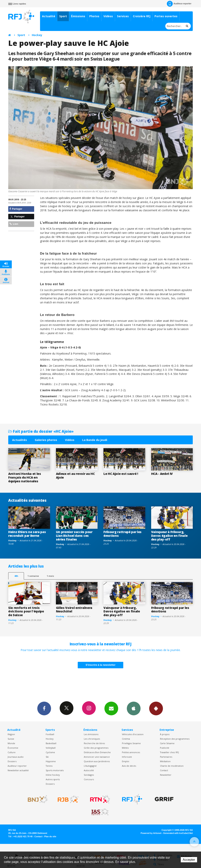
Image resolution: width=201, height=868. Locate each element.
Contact (164, 770)
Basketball (51, 743)
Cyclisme (50, 752)
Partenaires (166, 757)
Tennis (49, 766)
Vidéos (108, 16)
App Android (156, 708)
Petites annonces (131, 752)
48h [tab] (16, 576)
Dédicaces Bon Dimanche (97, 752)
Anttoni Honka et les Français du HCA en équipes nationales (25, 477)
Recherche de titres (94, 743)
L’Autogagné (90, 766)
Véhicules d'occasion (133, 734)
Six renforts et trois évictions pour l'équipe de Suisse (26, 611)
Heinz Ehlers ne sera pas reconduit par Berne (27, 534)
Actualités (20, 440)
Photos (94, 16)
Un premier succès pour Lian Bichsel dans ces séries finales (74, 536)
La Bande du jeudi (95, 440)
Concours (89, 779)
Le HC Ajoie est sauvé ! (121, 474)
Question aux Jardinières (97, 761)
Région (11, 734)
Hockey (37, 35)
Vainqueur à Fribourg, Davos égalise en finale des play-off (169, 536)
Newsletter (166, 775)
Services (123, 16)
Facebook (44, 708)
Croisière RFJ (142, 16)
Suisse (11, 739)
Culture (12, 752)
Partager (16, 209)
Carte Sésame (167, 743)
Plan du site (50, 836)
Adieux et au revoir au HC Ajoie (75, 476)
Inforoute (127, 757)
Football (50, 734)
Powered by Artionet (151, 833)
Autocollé (89, 770)
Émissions (78, 16)
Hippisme (51, 761)
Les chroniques (92, 739)
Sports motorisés (55, 770)
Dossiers (12, 761)
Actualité (49, 16)
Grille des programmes (96, 748)
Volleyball (51, 748)
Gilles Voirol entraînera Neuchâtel (74, 610)
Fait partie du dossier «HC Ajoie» (41, 431)
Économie (13, 748)
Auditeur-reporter (179, 4)
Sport (63, 16)
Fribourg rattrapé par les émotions (122, 534)
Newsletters (111, 708)
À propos (165, 734)
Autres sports (53, 779)
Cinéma (126, 739)
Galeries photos (46, 440)
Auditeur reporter (17, 766)
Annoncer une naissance (97, 757)
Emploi (126, 761)
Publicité (165, 748)
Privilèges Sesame (131, 743)
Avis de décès (129, 766)
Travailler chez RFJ (169, 752)
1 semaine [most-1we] (33, 576)
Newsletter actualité (18, 770)
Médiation (165, 761)
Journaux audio (16, 757)
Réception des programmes (175, 739)
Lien (14, 224)
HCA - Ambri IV (162, 474)
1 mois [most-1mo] (50, 576)
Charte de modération (172, 766)
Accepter (189, 860)
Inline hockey (53, 775)
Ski (47, 757)
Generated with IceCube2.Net (178, 833)
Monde (11, 743)
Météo (125, 748)
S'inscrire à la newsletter (100, 665)
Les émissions (91, 734)
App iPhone (134, 708)
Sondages (89, 775)
